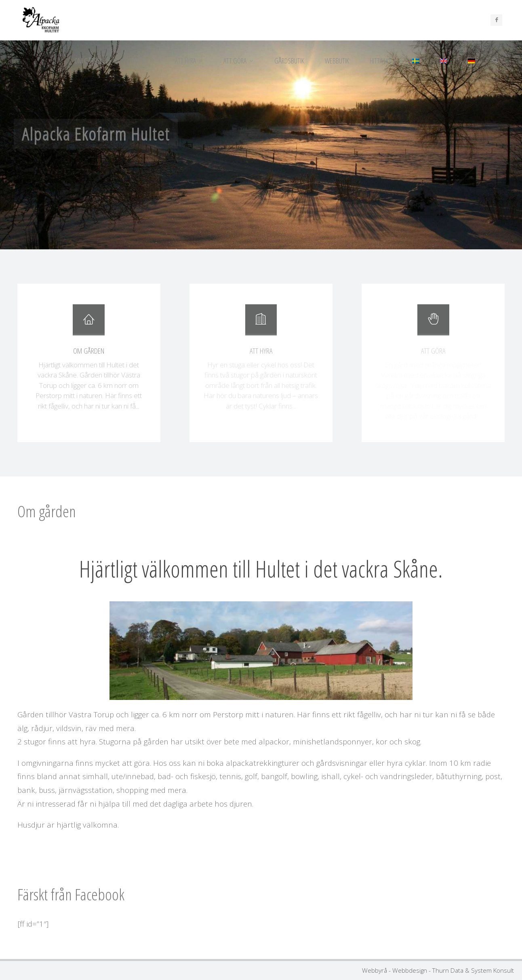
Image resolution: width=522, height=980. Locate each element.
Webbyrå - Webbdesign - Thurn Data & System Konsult (438, 970)
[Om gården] (88, 323)
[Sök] (495, 61)
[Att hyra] (261, 323)
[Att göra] (433, 323)
